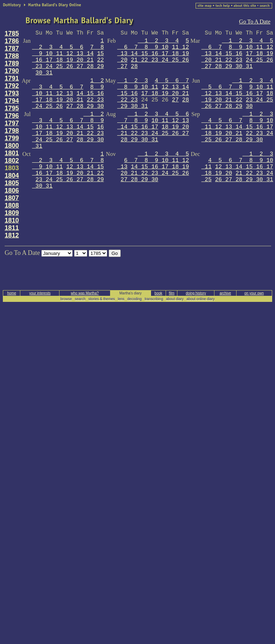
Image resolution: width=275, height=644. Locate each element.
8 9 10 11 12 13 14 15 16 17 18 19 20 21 (237, 127)
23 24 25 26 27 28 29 (237, 103)
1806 (12, 190)
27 (175, 100)
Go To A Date (255, 22)
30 (249, 106)
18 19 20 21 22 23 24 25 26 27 (153, 130)
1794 (12, 101)
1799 (12, 138)
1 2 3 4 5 (164, 154)
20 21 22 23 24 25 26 (155, 173)
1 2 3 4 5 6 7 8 (237, 84)
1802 (12, 161)
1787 (12, 48)
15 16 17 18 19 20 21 (68, 57)
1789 (12, 63)
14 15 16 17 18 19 (160, 167)
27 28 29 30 (85, 106)
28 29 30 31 (140, 140)
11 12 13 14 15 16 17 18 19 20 (153, 54)
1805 (12, 183)
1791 (12, 78)
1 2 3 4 (158, 41)
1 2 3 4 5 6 (68, 44)
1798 (12, 131)
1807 (12, 198)
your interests (40, 293)
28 (134, 67)
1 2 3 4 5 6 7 (68, 84)
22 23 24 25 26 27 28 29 (68, 63)
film (172, 293)
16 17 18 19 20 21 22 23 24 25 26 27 (68, 133)
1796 (12, 116)
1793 (12, 93)
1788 (12, 56)
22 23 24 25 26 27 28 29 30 (237, 137)
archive (225, 293)
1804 (12, 176)
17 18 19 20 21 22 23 (237, 57)
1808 (12, 205)
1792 (12, 86)
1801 (12, 153)
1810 (12, 220)
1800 (12, 146)
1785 (12, 33)
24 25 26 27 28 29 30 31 (237, 63)
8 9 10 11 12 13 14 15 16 (237, 51)
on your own (254, 293)
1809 (12, 213)
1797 (12, 123)
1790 (12, 71)
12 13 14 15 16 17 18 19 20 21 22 (68, 170)
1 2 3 (133, 81)
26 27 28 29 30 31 (244, 180)
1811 (12, 228)
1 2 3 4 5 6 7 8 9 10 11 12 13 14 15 (68, 121)
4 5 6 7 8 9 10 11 (153, 84)
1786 (12, 41)
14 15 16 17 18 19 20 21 (68, 97)
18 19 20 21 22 (237, 97)
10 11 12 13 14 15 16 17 (153, 124)
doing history (196, 293)
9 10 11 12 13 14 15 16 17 (237, 90)
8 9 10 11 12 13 (68, 90)
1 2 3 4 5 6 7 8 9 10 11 (68, 161)
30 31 (44, 73)
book (159, 293)
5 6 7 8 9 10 (153, 44)
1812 (12, 235)
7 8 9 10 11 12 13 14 (68, 51)
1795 (12, 108)
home (12, 293)
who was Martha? (85, 293)
